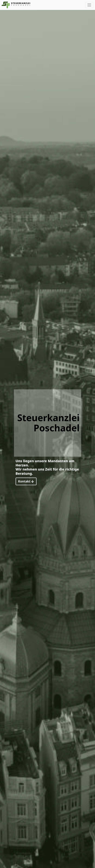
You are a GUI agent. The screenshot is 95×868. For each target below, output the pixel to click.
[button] (26, 481)
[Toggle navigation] (89, 5)
